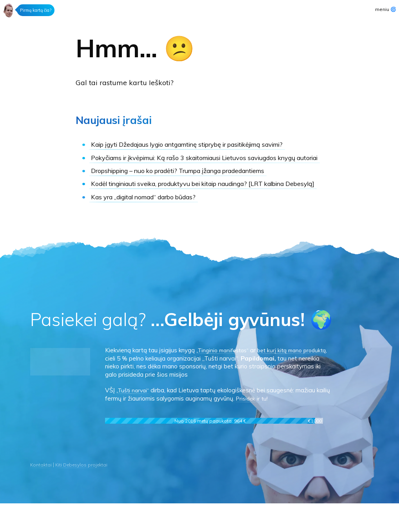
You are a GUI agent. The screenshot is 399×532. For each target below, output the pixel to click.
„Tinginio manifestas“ (225, 379)
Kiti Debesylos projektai (85, 493)
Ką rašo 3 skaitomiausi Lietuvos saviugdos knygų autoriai (200, 172)
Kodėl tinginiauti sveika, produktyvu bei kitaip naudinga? (193, 207)
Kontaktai (42, 493)
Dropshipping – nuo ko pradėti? (195, 190)
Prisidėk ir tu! (268, 427)
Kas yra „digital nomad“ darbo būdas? (154, 225)
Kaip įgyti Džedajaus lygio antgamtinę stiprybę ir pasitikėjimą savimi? (193, 149)
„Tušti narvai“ (134, 419)
